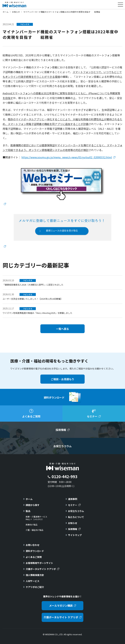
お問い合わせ (33, 545)
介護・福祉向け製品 (35, 530)
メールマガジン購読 (61, 606)
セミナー (73, 505)
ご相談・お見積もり (62, 379)
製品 (28, 511)
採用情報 (73, 529)
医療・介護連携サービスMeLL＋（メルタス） (36, 518)
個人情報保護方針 (35, 575)
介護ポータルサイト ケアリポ (41, 569)
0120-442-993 (64, 476)
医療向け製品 (32, 525)
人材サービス (33, 581)
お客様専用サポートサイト (39, 563)
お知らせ (16, 12)
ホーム (6, 12)
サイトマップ (75, 535)
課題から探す (33, 505)
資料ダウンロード (35, 551)
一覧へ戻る (62, 329)
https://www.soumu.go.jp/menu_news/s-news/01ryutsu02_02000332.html (67, 157)
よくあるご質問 (34, 557)
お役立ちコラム (76, 511)
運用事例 (73, 499)
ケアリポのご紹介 (35, 587)
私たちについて (76, 517)
